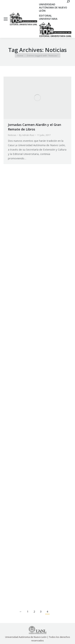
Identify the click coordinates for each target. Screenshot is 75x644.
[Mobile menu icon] (6, 19)
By (27, 135)
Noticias (12, 135)
